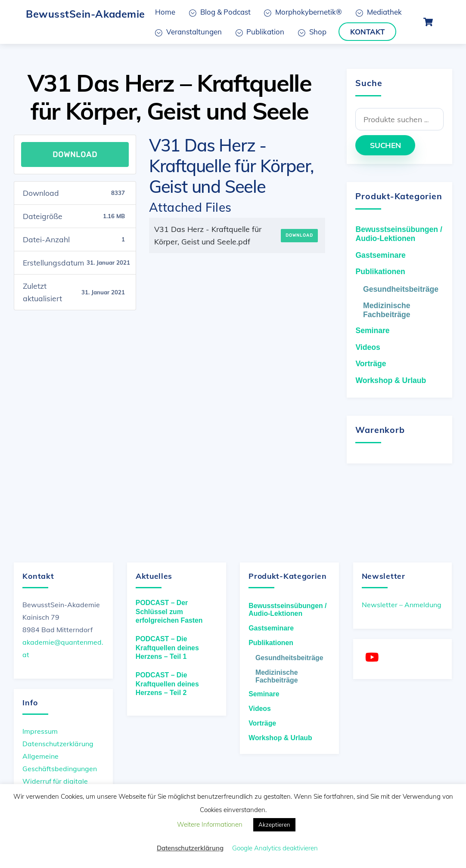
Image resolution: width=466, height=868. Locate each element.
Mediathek (379, 12)
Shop (312, 32)
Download (75, 154)
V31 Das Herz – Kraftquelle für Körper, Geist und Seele (169, 97)
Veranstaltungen (188, 32)
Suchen (385, 145)
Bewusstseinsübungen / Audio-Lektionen (399, 234)
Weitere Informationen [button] (210, 824)
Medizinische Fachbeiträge (387, 310)
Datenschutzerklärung (58, 744)
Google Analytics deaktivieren (275, 848)
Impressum (40, 731)
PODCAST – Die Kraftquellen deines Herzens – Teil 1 (167, 648)
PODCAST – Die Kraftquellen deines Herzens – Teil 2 (167, 684)
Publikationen (380, 272)
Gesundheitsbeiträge (401, 289)
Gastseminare (380, 255)
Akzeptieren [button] (274, 825)
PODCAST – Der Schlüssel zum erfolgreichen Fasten (169, 612)
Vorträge (371, 364)
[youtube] (374, 657)
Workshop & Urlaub (391, 380)
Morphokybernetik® (303, 12)
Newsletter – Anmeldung (402, 605)
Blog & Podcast (220, 12)
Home (165, 12)
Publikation (260, 32)
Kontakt (367, 32)
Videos (368, 347)
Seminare (372, 331)
